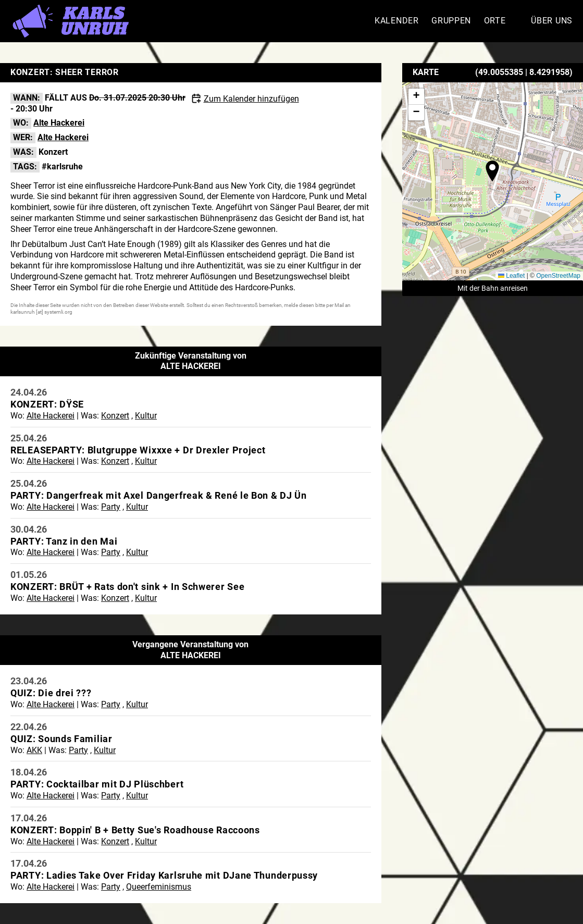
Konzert (53, 152)
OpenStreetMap (558, 276)
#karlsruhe (62, 167)
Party (111, 507)
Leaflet (511, 276)
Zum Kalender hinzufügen (251, 99)
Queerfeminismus (159, 887)
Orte (495, 21)
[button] (492, 171)
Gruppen (451, 21)
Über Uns (552, 21)
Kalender (397, 21)
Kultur (146, 416)
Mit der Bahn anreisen (493, 288)
